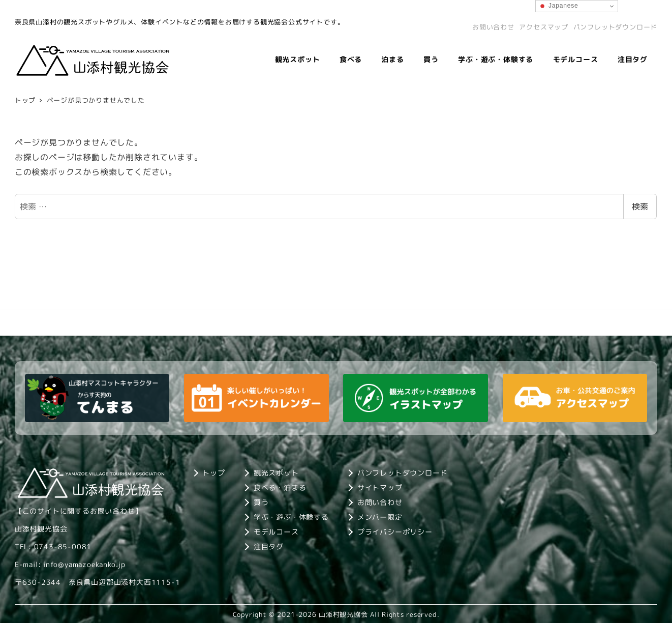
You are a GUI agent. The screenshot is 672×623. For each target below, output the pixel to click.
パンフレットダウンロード (616, 27)
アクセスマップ (544, 27)
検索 (640, 206)
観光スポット (276, 473)
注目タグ (269, 546)
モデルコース (276, 532)
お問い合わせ (493, 27)
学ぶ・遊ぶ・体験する (291, 517)
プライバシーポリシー (395, 532)
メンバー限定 (380, 517)
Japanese (558, 6)
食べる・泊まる (280, 487)
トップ (213, 473)
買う (261, 502)
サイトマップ (380, 487)
